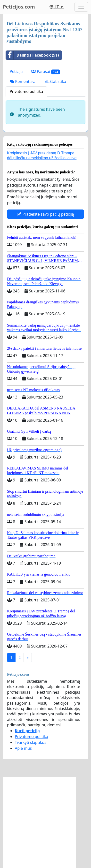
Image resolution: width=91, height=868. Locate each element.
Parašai (45, 72)
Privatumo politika (26, 91)
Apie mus (23, 748)
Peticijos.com (19, 7)
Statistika (55, 81)
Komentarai (23, 81)
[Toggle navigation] (81, 7)
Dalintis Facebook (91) (32, 55)
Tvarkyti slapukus (31, 742)
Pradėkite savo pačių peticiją (45, 214)
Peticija (16, 71)
